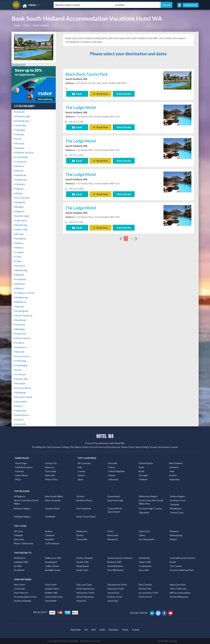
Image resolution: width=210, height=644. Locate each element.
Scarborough (22, 216)
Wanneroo (20, 302)
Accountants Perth (149, 593)
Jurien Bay (20, 125)
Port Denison (22, 198)
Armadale (20, 383)
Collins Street (52, 566)
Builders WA (51, 593)
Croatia (81, 471)
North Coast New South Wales (26, 502)
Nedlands (20, 202)
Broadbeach (51, 562)
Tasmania (175, 504)
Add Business (191, 5)
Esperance (20, 220)
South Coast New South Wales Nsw (151, 502)
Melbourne (82, 531)
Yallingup (20, 130)
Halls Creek (21, 229)
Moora (18, 406)
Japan (80, 479)
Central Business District (183, 558)
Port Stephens (84, 508)
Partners (20, 471)
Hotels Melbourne (179, 597)
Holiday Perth (52, 589)
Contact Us (51, 463)
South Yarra (82, 570)
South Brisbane (115, 566)
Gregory (19, 343)
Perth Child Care (178, 589)
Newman (19, 148)
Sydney (49, 531)
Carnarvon (20, 162)
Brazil (141, 471)
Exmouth (19, 112)
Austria (173, 475)
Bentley (19, 171)
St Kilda (18, 566)
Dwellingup (21, 365)
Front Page (51, 471)
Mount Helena (22, 338)
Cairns (142, 535)
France (111, 467)
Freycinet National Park (182, 570)
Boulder (19, 207)
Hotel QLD (113, 601)
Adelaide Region (22, 517)
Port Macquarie (146, 539)
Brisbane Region (22, 508)
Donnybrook (21, 121)
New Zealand (176, 463)
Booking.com (18, 64)
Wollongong (176, 535)
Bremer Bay (21, 379)
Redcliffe (50, 539)
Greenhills (20, 424)
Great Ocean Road (86, 517)
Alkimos (19, 288)
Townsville (82, 539)
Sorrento (19, 266)
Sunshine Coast (178, 500)
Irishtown (20, 374)
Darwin (80, 535)
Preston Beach (23, 388)
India (172, 471)
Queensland (114, 496)
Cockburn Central (24, 293)
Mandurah (20, 175)
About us (50, 467)
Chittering (20, 361)
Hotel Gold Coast (54, 597)
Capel (18, 261)
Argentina (174, 479)
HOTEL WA (105, 436)
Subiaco (19, 243)
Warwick (19, 352)
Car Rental (19, 589)
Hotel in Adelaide (23, 601)
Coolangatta (145, 566)
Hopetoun (20, 411)
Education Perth (116, 589)
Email (77, 94)
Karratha (19, 325)
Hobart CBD (145, 562)
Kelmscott (20, 334)
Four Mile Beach (115, 570)
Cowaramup (21, 157)
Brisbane (174, 531)
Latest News (22, 475)
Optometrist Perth (117, 585)
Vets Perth (20, 585)
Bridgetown (21, 297)
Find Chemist (145, 585)
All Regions (20, 496)
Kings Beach (83, 566)
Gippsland (144, 512)
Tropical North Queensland (115, 510)
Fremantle (20, 279)
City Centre (176, 566)
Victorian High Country (150, 508)
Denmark (19, 184)
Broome (19, 234)
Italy (80, 467)
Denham (19, 134)
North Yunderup (23, 315)
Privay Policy (51, 479)
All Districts (20, 558)
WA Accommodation (180, 593)
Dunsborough (22, 116)
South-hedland (41, 25)
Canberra (50, 535)
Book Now (100, 94)
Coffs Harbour (52, 543)
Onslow (19, 420)
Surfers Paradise (85, 558)
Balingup (19, 329)
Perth (18, 139)
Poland (112, 475)
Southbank (144, 558)
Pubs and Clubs (84, 585)
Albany (18, 193)
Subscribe (50, 475)
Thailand (143, 479)
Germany (174, 467)
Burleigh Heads (53, 570)
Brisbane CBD (114, 562)
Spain (141, 467)
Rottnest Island (23, 397)
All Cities (18, 531)
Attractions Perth (85, 593)
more (134, 239)
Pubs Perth (51, 585)
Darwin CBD (82, 562)
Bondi (173, 562)
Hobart (173, 539)
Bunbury (19, 166)
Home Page (21, 463)
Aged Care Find (178, 585)
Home (17, 25)
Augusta (19, 211)
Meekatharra (22, 415)
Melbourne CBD (53, 558)
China (125, 630)
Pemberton (21, 180)
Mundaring (20, 225)
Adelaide (18, 535)
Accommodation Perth (25, 597)
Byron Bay (19, 539)
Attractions (113, 593)
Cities (26, 25)
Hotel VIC (81, 601)
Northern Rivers (84, 500)
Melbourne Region (148, 496)
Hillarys (19, 248)
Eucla (17, 370)
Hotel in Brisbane (85, 597)
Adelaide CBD (21, 562)
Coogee (19, 252)
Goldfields (50, 517)
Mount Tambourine (24, 543)
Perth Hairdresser (85, 589)
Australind (20, 401)
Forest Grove (22, 356)
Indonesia (113, 479)
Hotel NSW (51, 601)
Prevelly (19, 143)
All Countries (84, 463)
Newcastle (113, 535)
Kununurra (20, 347)
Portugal (143, 475)
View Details (124, 94)
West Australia (53, 500)
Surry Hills (144, 570)
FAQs (18, 479)
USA (93, 630)
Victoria (80, 496)
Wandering (20, 270)
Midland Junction (24, 152)
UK (86, 630)
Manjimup (20, 392)
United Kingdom (116, 471)
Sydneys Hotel (115, 597)
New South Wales (54, 496)
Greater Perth (52, 508)
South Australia (115, 500)
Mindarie (19, 284)
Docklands (19, 570)
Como (18, 257)
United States (146, 463)
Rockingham (21, 311)
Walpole (19, 275)
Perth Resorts (21, 593)
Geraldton (20, 238)
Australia (113, 463)
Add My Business (24, 467)
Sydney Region (177, 496)
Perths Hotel (145, 597)
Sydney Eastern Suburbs (120, 558)
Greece (81, 475)
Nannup (19, 306)
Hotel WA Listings (167, 641)
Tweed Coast (177, 512)
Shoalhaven (176, 508)
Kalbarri (19, 189)
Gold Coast (144, 531)
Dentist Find (145, 589)
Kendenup (20, 320)
